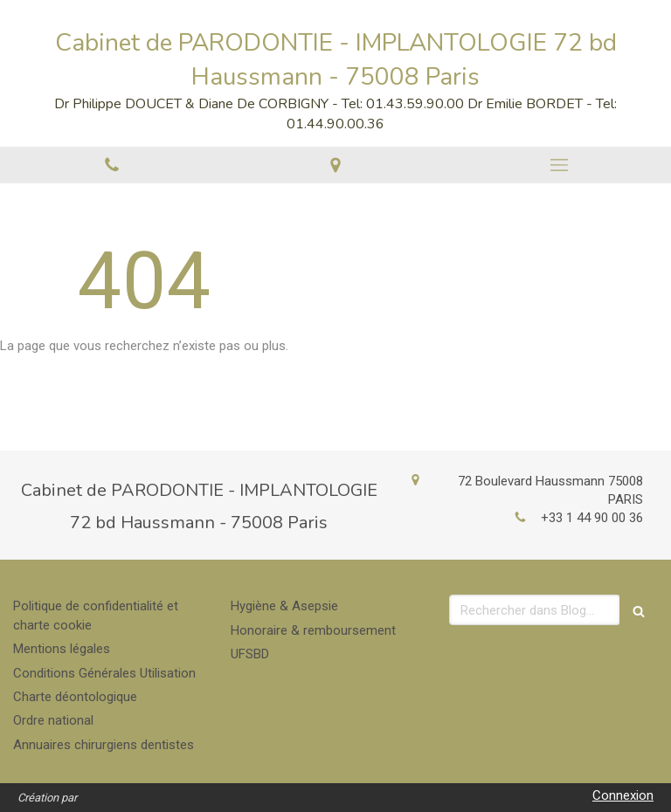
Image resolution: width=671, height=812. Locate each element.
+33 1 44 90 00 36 (592, 518)
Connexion (623, 795)
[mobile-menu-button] (559, 165)
